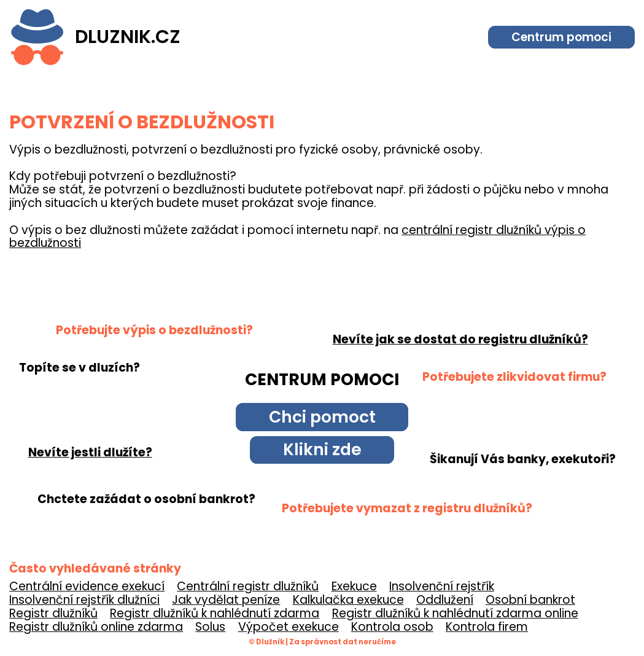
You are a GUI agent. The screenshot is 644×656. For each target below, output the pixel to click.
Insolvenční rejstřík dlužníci (84, 600)
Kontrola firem (487, 627)
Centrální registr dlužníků (248, 586)
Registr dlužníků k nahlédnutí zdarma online (455, 613)
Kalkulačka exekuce (348, 600)
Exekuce (354, 586)
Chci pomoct (322, 417)
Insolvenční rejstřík (442, 586)
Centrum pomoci (561, 37)
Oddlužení (445, 600)
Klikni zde (322, 449)
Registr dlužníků (53, 613)
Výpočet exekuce (289, 627)
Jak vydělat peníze (226, 600)
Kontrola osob (392, 627)
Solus (210, 627)
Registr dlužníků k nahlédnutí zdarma (215, 613)
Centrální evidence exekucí (87, 586)
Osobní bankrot (530, 600)
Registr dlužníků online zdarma (96, 627)
